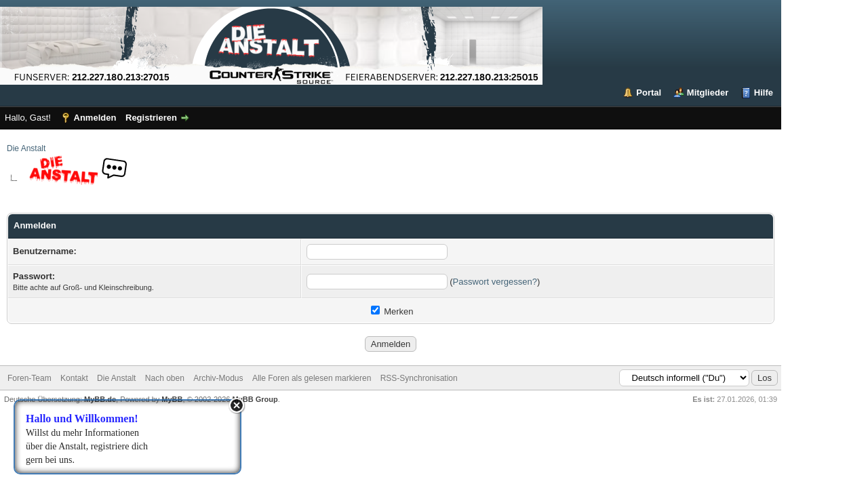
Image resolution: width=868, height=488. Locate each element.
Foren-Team (29, 378)
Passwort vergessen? (495, 282)
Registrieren (151, 118)
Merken (392, 311)
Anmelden (95, 118)
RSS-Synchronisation (419, 378)
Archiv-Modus (218, 378)
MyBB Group (255, 399)
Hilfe (764, 93)
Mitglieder (708, 93)
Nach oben (165, 378)
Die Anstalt (26, 148)
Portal (649, 93)
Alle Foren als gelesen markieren (312, 378)
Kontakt (74, 378)
